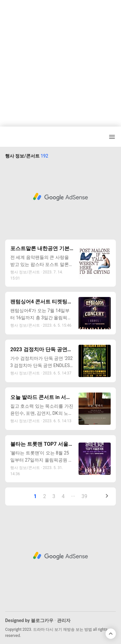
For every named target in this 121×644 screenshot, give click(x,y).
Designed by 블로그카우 (29, 620)
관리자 (64, 620)
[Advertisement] (60, 61)
